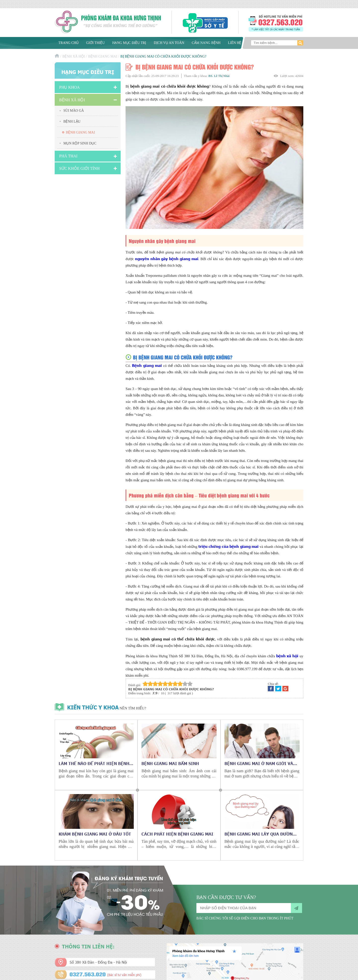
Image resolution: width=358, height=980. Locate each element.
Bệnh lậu (72, 122)
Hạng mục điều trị (129, 43)
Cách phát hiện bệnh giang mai (177, 834)
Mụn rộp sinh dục (80, 143)
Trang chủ (68, 43)
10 (190, 684)
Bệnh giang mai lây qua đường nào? (260, 834)
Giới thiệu (95, 43)
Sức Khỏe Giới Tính (79, 168)
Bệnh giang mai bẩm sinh (170, 763)
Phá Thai (68, 156)
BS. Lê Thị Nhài (219, 76)
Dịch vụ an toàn (169, 43)
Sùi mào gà (74, 111)
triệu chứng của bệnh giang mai (228, 546)
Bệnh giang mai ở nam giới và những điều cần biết (259, 763)
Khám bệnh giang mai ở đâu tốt (95, 834)
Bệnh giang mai (103, 56)
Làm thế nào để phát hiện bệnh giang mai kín (94, 763)
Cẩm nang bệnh (206, 43)
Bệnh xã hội (74, 56)
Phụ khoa (69, 87)
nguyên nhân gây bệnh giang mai (167, 259)
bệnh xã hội (287, 656)
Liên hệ (235, 43)
